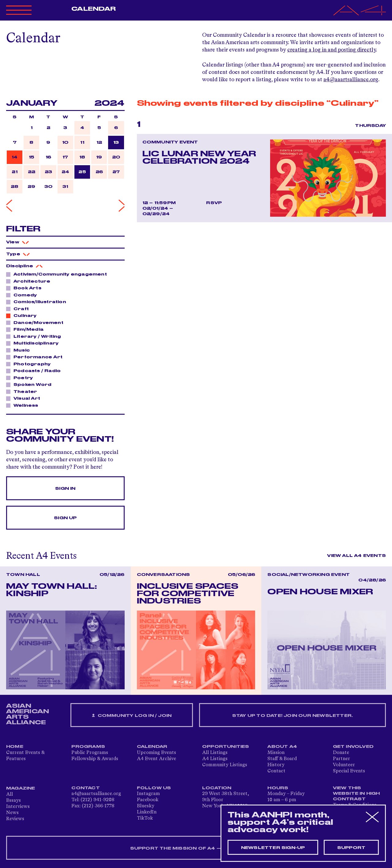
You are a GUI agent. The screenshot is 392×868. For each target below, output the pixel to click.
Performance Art (36, 357)
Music (20, 350)
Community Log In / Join (132, 716)
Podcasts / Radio (35, 371)
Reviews (15, 819)
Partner (341, 759)
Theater (24, 391)
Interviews (18, 807)
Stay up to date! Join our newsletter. (292, 716)
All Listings (215, 753)
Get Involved (353, 747)
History (276, 765)
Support (351, 848)
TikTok (145, 818)
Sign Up (65, 518)
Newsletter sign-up (273, 848)
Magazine (21, 788)
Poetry (21, 378)
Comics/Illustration (38, 302)
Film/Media (27, 329)
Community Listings (225, 765)
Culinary (23, 315)
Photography (30, 364)
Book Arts (26, 288)
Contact (276, 771)
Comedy (23, 295)
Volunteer (344, 765)
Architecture (30, 281)
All (9, 794)
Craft (19, 309)
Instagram (148, 794)
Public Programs (90, 753)
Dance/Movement (37, 322)
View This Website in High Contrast (356, 794)
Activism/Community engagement (58, 274)
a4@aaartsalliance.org (351, 80)
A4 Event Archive (156, 759)
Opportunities (226, 747)
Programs (88, 747)
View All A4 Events (356, 556)
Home (15, 747)
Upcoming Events (156, 753)
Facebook (148, 800)
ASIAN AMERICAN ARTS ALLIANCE (28, 714)
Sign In (65, 489)
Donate (341, 753)
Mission (276, 753)
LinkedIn (147, 812)
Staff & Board (282, 759)
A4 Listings (215, 759)
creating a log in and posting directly (332, 50)
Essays (13, 801)
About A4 (282, 747)
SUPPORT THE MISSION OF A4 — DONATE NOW (196, 848)
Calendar (94, 9)
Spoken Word (31, 384)
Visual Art (25, 398)
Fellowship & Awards (95, 759)
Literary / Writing (36, 336)
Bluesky (146, 806)
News (12, 813)
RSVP (214, 203)
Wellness (24, 405)
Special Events (349, 771)
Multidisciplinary (34, 343)
